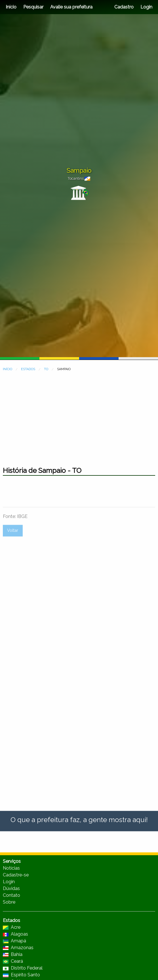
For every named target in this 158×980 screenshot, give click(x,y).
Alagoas (15, 934)
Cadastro (124, 7)
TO (46, 369)
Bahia (13, 954)
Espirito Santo (21, 975)
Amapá (14, 941)
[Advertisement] (79, 416)
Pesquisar (33, 7)
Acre (12, 927)
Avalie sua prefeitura (71, 7)
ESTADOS (28, 369)
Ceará (13, 961)
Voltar (13, 554)
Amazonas (18, 948)
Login (146, 7)
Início (11, 7)
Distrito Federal (23, 968)
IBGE (22, 540)
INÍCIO (8, 369)
